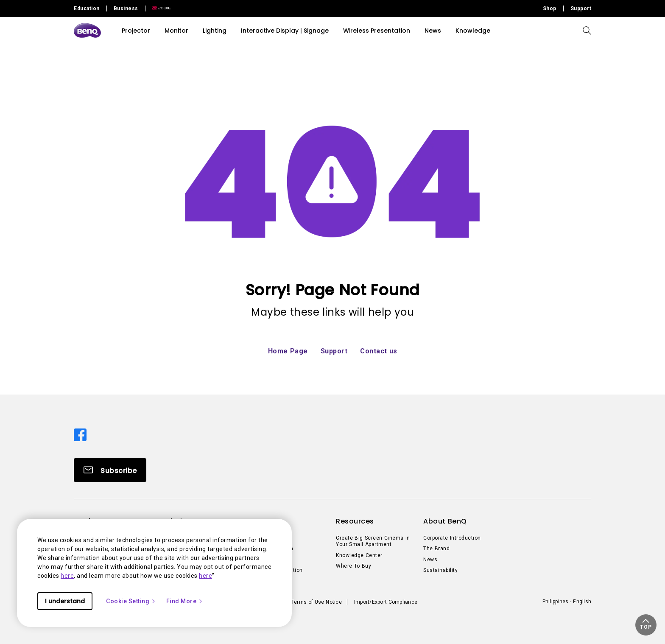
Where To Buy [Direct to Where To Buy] (353, 566)
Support (334, 351)
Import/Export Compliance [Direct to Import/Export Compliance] (386, 602)
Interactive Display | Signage (285, 31)
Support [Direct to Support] (581, 8)
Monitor (176, 31)
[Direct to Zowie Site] (158, 8)
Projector (136, 31)
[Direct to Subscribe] (110, 470)
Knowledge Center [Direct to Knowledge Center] (359, 555)
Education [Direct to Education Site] (87, 8)
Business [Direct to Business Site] (126, 8)
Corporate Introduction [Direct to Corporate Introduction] (452, 538)
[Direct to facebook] (80, 434)
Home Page (288, 351)
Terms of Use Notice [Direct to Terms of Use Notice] (317, 602)
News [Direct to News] (430, 560)
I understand (65, 601)
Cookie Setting (131, 601)
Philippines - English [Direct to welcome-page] (567, 602)
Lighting (215, 31)
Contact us (379, 351)
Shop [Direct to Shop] (550, 8)
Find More (185, 601)
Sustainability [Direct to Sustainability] (440, 570)
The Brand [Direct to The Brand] (436, 549)
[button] (646, 625)
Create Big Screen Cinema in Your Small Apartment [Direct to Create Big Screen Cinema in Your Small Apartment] (373, 541)
